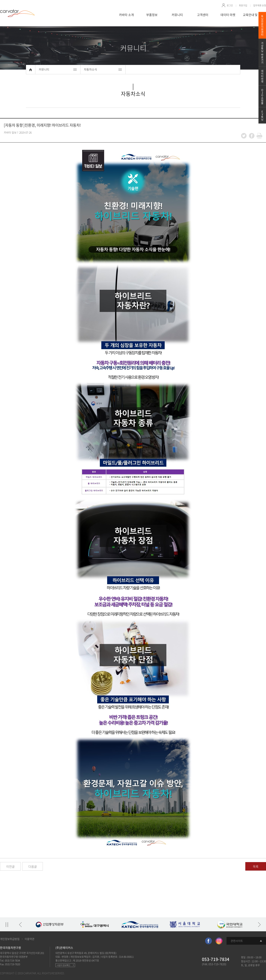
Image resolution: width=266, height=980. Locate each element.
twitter (244, 136)
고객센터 (203, 15)
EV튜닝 (262, 115)
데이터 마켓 (228, 15)
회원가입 (243, 5)
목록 (256, 866)
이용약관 (30, 939)
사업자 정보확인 (63, 965)
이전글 (10, 866)
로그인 (230, 5)
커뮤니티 (177, 15)
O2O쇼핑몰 (262, 96)
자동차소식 (90, 69)
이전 (20, 925)
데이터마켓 (262, 76)
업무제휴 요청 (260, 5)
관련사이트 (237, 941)
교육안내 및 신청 (253, 15)
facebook (252, 136)
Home (31, 70)
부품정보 (152, 15)
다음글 (33, 866)
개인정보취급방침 (10, 939)
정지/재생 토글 (7, 925)
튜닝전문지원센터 (262, 25)
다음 (259, 925)
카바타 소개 (126, 15)
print (259, 136)
